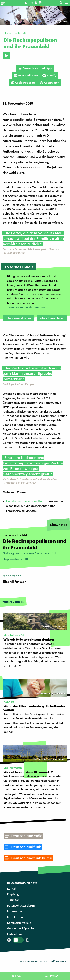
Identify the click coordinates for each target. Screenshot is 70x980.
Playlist (53, 976)
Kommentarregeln (19, 923)
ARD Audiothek (26, 75)
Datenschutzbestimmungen (26, 307)
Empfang (13, 894)
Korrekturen (15, 917)
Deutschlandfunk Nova (22, 883)
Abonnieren (49, 83)
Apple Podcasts (23, 83)
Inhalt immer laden (52, 318)
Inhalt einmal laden (18, 318)
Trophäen (13, 900)
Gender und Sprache (21, 928)
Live (18, 976)
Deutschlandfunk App (35, 68)
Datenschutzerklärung (22, 905)
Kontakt (12, 888)
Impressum (14, 911)
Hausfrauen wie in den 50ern (25, 501)
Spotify (49, 75)
